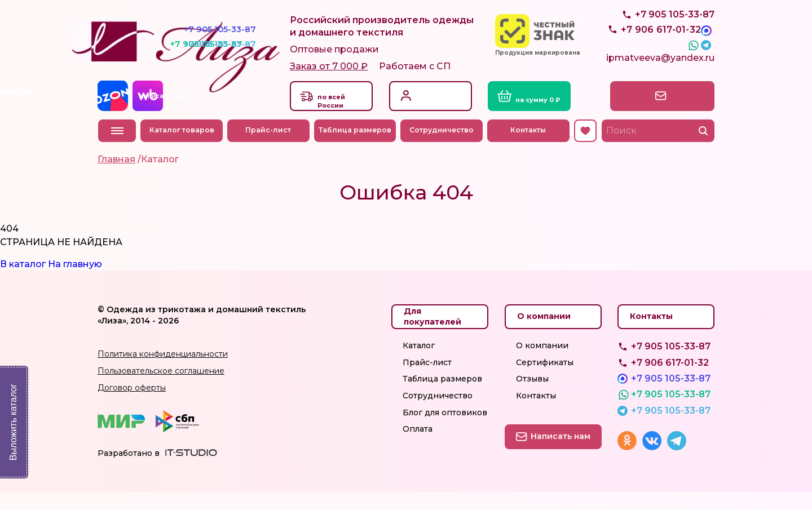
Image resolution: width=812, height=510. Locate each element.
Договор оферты (132, 405)
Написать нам (666, 112)
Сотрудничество (443, 147)
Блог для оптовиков (445, 429)
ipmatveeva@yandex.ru (660, 77)
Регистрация (440, 119)
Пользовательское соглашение (161, 388)
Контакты (529, 147)
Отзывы (532, 396)
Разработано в (129, 470)
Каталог (419, 363)
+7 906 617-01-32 (670, 380)
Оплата (418, 446)
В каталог (23, 281)
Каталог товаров (182, 147)
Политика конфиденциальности (163, 371)
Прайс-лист (269, 147)
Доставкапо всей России (337, 115)
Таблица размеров (356, 147)
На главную (75, 281)
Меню (117, 148)
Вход (424, 107)
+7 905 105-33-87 (675, 40)
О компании (542, 363)
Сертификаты (545, 379)
